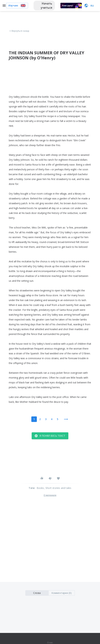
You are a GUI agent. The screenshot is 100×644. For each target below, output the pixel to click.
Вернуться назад (19, 31)
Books (40, 488)
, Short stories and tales (58, 488)
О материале (50, 495)
